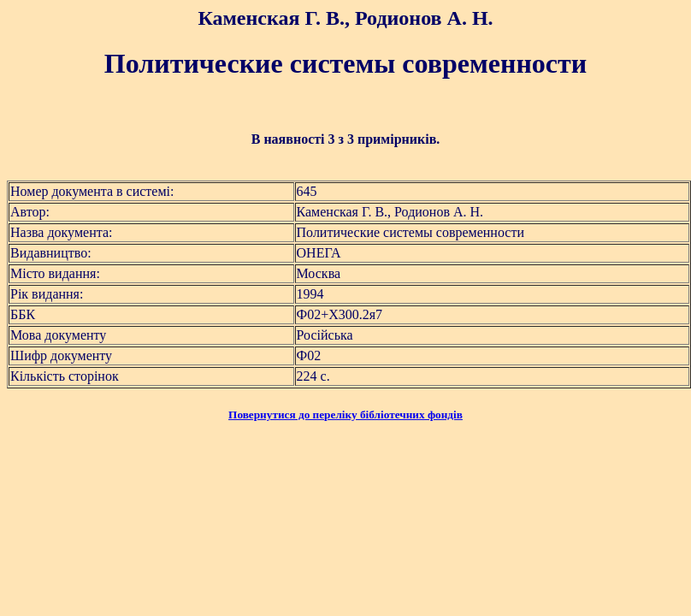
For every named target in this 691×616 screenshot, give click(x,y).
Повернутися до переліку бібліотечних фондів (345, 415)
